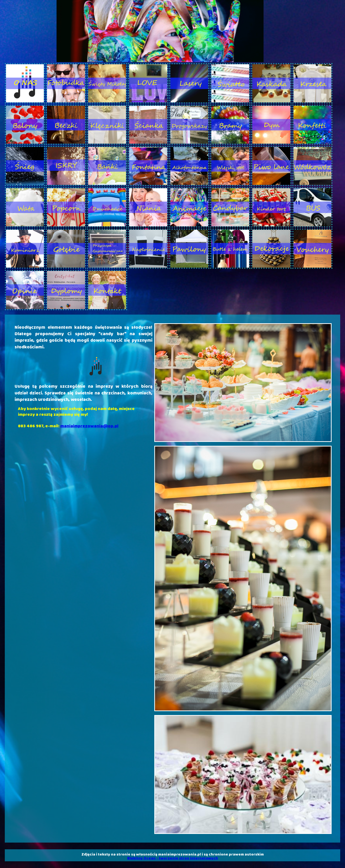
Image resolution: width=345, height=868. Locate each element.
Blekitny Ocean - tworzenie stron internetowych (173, 858)
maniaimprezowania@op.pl (89, 426)
